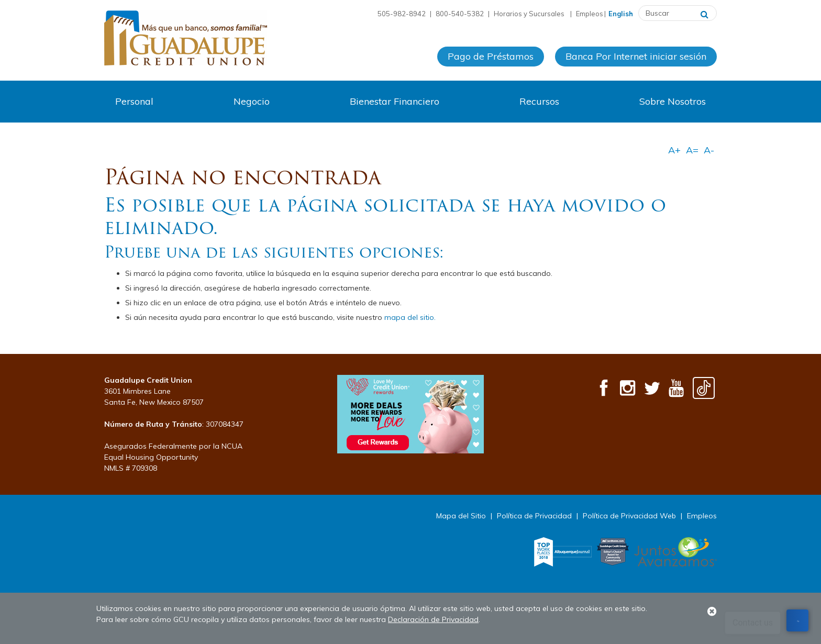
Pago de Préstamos (491, 57)
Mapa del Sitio (461, 516)
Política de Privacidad (534, 516)
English (621, 14)
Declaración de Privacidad (433, 619)
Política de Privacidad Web (629, 516)
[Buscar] (704, 13)
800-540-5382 (460, 14)
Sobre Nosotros (673, 101)
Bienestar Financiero (395, 101)
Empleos (590, 14)
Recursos (539, 101)
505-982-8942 (402, 14)
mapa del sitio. (410, 317)
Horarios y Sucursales (530, 14)
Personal (134, 101)
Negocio (252, 101)
